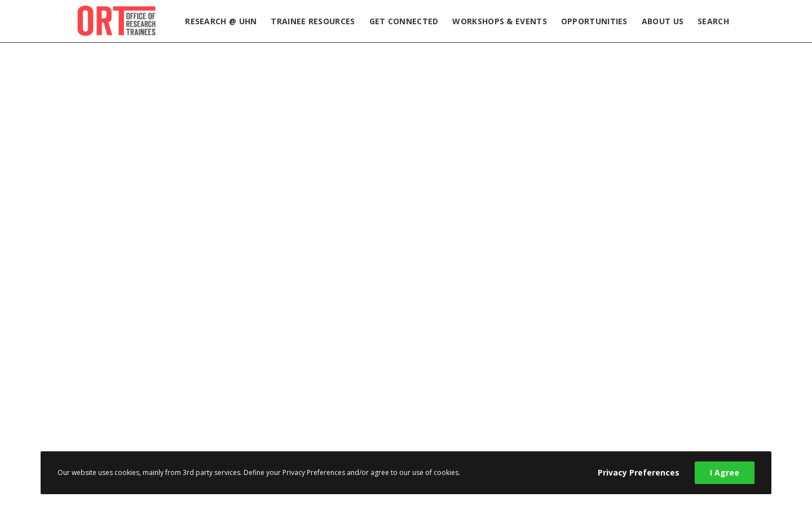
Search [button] (713, 21)
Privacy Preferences (639, 472)
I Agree (725, 472)
